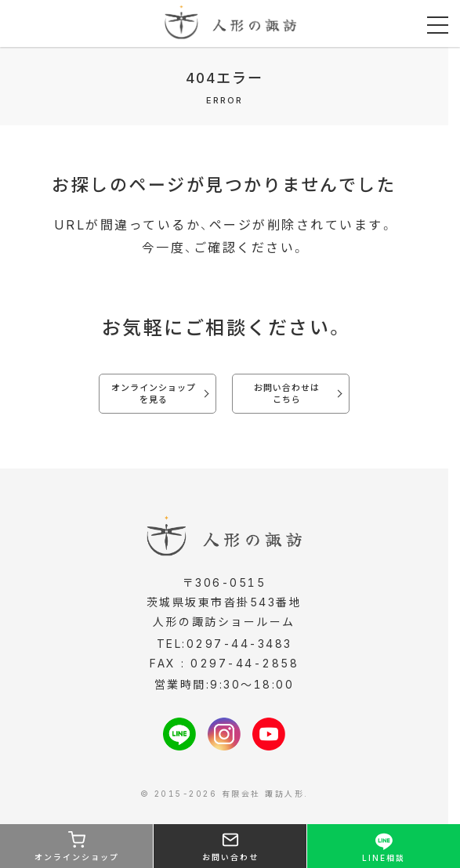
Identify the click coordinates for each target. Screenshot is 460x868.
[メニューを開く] (438, 25)
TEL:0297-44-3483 (225, 644)
